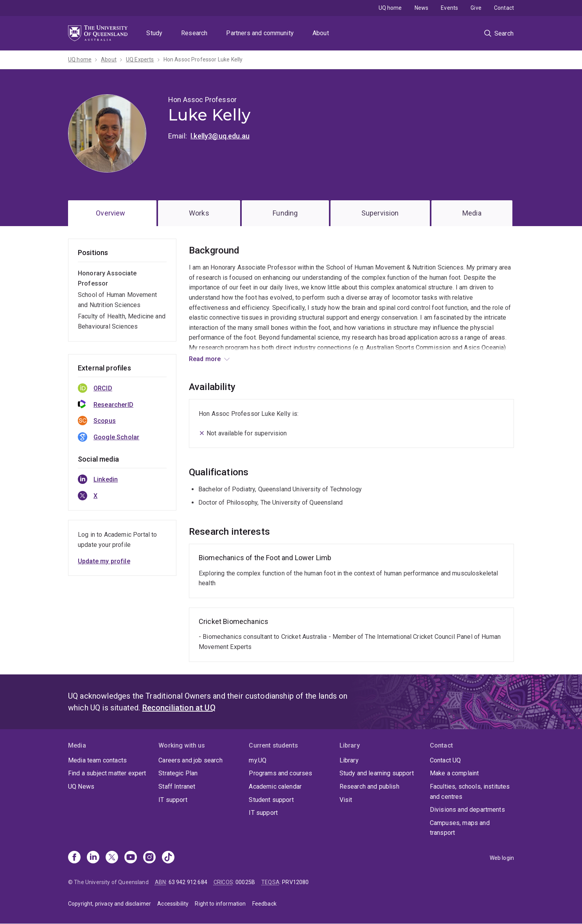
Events (449, 8)
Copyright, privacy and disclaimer (110, 904)
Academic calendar (275, 786)
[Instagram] (149, 858)
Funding (285, 213)
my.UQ (258, 760)
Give (476, 8)
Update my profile (104, 561)
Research (194, 33)
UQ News (81, 786)
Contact (504, 8)
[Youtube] (131, 858)
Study (154, 33)
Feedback (264, 904)
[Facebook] (74, 858)
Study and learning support (377, 773)
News (422, 8)
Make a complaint (454, 773)
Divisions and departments (467, 810)
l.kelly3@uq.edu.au (220, 136)
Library (349, 760)
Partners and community (260, 33)
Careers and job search (190, 760)
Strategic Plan (178, 773)
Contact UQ (445, 760)
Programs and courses (280, 773)
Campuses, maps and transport (460, 828)
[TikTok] (168, 858)
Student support (271, 800)
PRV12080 (295, 882)
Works (199, 213)
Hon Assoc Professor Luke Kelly (203, 59)
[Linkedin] (93, 858)
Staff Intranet (177, 786)
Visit (346, 800)
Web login (502, 858)
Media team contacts (97, 760)
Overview (110, 213)
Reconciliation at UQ (179, 708)
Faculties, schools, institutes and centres (470, 792)
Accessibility (173, 904)
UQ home (390, 8)
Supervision (380, 213)
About (321, 33)
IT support (173, 800)
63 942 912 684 (188, 882)
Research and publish (369, 786)
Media (472, 213)
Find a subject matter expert (107, 773)
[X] (112, 858)
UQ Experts (140, 59)
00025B (245, 882)
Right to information (220, 904)
